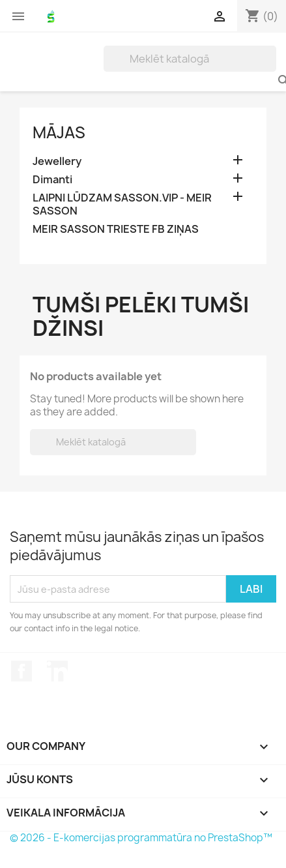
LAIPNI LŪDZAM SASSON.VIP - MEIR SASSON (122, 204)
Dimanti (52, 180)
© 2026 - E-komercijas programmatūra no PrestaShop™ (141, 838)
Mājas (59, 132)
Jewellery (57, 161)
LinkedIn (57, 671)
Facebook (21, 671)
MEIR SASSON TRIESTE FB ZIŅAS (116, 229)
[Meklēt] (190, 59)
